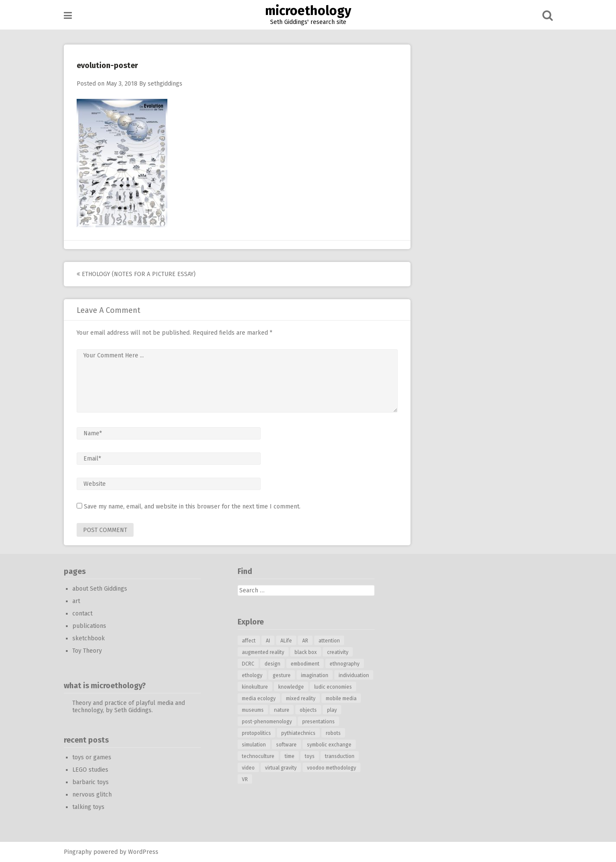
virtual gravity (281, 768)
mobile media (341, 699)
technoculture (258, 756)
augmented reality (263, 652)
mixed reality (301, 699)
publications (89, 626)
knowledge (291, 687)
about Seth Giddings (100, 589)
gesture (282, 675)
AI (268, 641)
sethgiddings (165, 84)
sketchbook (89, 638)
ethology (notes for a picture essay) (136, 274)
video (248, 768)
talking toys (88, 807)
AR (305, 641)
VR (245, 779)
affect (249, 641)
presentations (318, 722)
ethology (252, 675)
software (286, 745)
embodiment (305, 664)
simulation (254, 745)
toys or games (92, 757)
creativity (338, 652)
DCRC (248, 664)
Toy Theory (87, 651)
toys (310, 756)
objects (308, 710)
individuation (354, 675)
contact (82, 614)
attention (329, 641)
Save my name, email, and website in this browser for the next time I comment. (192, 507)
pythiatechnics (298, 733)
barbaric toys (91, 782)
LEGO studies (90, 770)
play (332, 710)
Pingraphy (78, 852)
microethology (308, 11)
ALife (286, 641)
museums (253, 710)
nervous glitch (92, 795)
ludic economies (333, 687)
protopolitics (256, 733)
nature (282, 710)
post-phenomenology (267, 722)
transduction (340, 756)
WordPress (143, 852)
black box (306, 652)
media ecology (259, 699)
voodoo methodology (332, 768)
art (76, 601)
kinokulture (255, 687)
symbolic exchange (329, 745)
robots (333, 733)
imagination (315, 675)
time (290, 756)
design (272, 664)
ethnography (345, 664)
